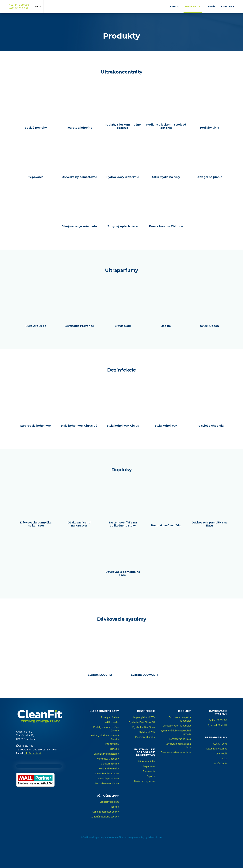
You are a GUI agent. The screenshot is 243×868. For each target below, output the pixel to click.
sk (37, 7)
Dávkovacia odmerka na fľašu (176, 772)
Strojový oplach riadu (108, 799)
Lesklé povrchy (111, 742)
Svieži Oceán (220, 784)
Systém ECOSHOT (218, 741)
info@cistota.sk (33, 773)
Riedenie (114, 827)
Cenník (211, 7)
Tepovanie (114, 769)
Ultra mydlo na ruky (109, 789)
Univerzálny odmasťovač (106, 774)
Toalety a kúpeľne (110, 738)
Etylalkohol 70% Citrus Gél (142, 742)
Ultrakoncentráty (146, 782)
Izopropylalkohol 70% (144, 738)
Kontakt (228, 7)
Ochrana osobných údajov (106, 832)
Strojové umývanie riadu (106, 794)
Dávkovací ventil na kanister (177, 746)
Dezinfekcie (149, 792)
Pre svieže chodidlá (145, 757)
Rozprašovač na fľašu (180, 759)
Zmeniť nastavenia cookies (105, 837)
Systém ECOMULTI (217, 745)
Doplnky (151, 797)
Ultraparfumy (148, 787)
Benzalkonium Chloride (107, 804)
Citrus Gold (221, 774)
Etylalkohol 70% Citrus (144, 747)
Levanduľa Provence (217, 769)
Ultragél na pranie (110, 784)
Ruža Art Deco (220, 764)
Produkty (193, 7)
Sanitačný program (109, 822)
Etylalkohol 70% (147, 752)
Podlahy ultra (112, 764)
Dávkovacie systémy (144, 802)
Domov (174, 7)
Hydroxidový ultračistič (107, 779)
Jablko (224, 779)
